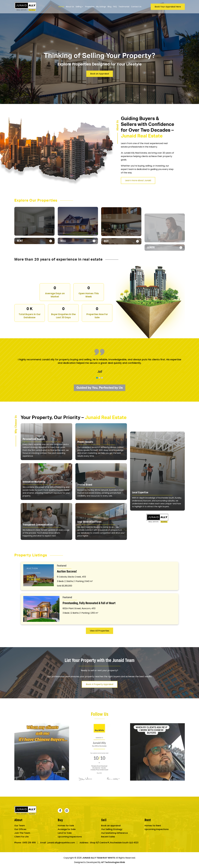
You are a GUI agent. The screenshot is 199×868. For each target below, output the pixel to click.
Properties (90, 7)
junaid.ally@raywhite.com (61, 843)
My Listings (101, 7)
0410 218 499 (29, 843)
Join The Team (22, 833)
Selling (79, 7)
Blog (109, 7)
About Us (70, 7)
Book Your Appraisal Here (168, 7)
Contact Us (136, 7)
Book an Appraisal (100, 74)
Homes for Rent (153, 826)
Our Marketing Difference (114, 833)
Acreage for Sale (67, 829)
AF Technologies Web (113, 862)
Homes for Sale (66, 826)
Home (61, 7)
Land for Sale (65, 833)
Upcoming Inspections (70, 837)
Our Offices (20, 829)
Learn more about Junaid (151, 180)
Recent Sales (108, 837)
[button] (97, 391)
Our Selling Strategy (112, 829)
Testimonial (124, 7)
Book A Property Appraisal (100, 697)
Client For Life (21, 837)
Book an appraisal (111, 826)
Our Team (20, 826)
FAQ (115, 7)
